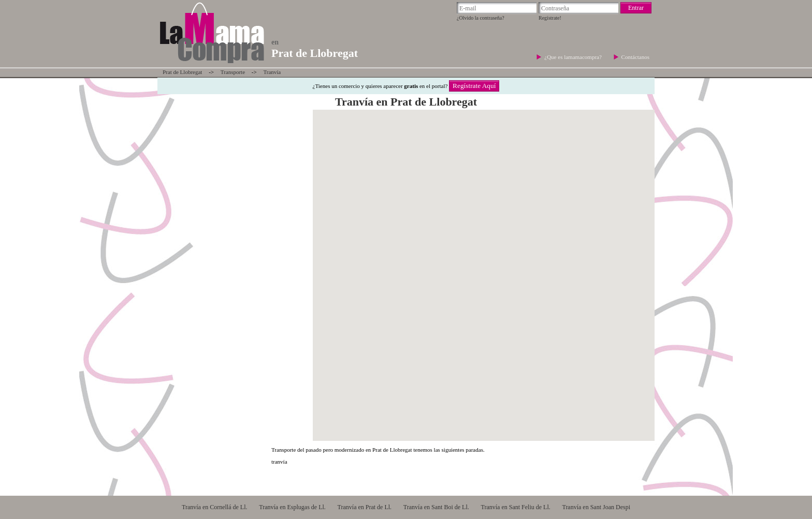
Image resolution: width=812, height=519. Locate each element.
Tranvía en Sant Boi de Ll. (436, 507)
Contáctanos (635, 57)
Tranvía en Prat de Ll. (365, 507)
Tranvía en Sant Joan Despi (596, 507)
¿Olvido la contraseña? (481, 18)
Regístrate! (550, 18)
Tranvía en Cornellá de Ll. (215, 507)
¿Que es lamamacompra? (574, 57)
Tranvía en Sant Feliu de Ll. (516, 507)
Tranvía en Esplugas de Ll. (292, 507)
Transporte (233, 72)
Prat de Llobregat (182, 72)
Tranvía (272, 72)
